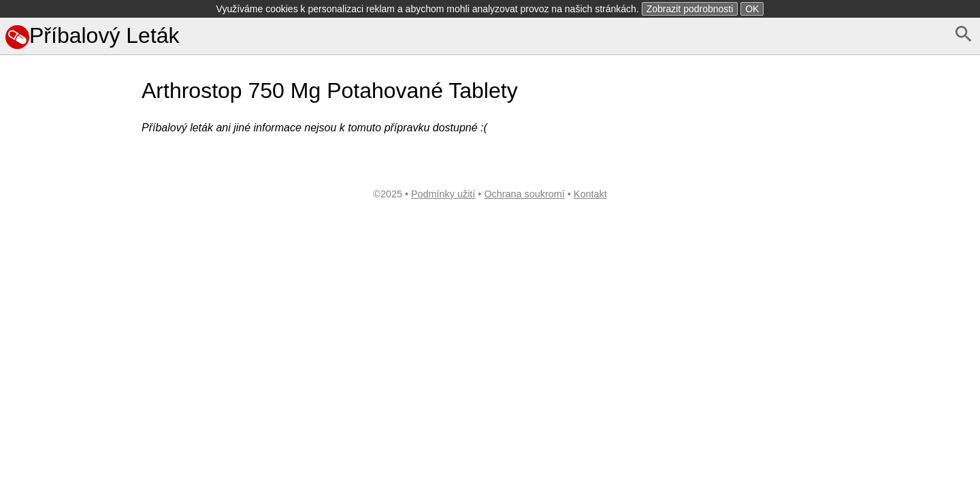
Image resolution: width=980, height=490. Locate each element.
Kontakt (590, 194)
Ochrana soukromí (524, 194)
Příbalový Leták (93, 35)
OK (752, 9)
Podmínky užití (443, 194)
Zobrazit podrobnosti (690, 9)
